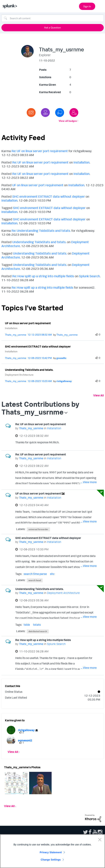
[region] (52, 851)
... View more (89, 443)
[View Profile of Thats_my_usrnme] (16, 335)
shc (52, 574)
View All (99, 395)
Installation (82, 162)
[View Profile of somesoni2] (25, 740)
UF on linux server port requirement (38, 185)
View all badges (68, 121)
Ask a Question (52, 27)
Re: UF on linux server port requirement (40, 151)
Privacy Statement (51, 852)
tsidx (27, 625)
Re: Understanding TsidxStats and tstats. (41, 231)
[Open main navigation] (100, 6)
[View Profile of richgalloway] (64, 381)
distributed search (38, 631)
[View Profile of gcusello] (61, 358)
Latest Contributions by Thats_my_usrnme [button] (40, 408)
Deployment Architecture (19, 375)
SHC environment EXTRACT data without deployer (49, 196)
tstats (37, 625)
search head (35, 580)
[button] (16, 783)
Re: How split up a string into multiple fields (43, 276)
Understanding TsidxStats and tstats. (39, 242)
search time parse (35, 574)
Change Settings (51, 860)
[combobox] (53, 18)
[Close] (100, 840)
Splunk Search (89, 276)
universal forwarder (38, 529)
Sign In (87, 6)
